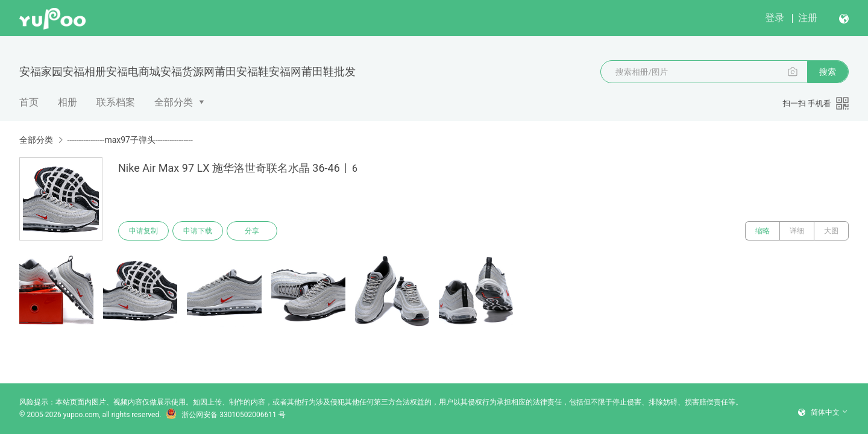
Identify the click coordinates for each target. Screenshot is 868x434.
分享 (252, 231)
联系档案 (116, 102)
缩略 (763, 231)
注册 (808, 18)
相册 (68, 102)
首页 (29, 102)
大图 (831, 231)
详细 (797, 231)
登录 (775, 18)
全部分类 (174, 102)
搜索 (828, 72)
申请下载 (198, 231)
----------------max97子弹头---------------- (130, 140)
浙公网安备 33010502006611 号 (225, 415)
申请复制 (143, 231)
